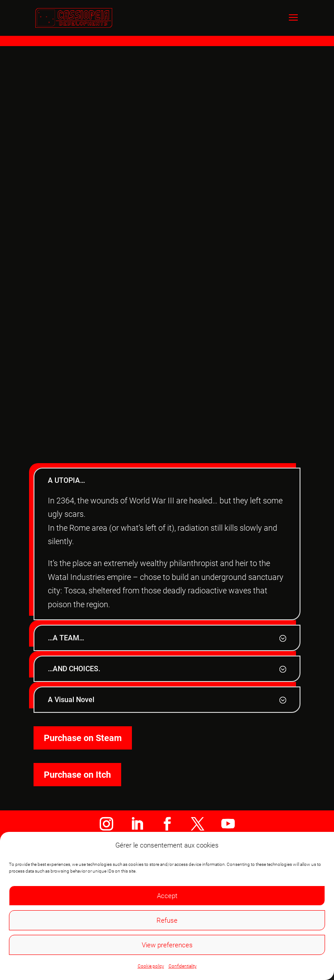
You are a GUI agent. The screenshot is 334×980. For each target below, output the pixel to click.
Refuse (167, 920)
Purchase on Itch (77, 775)
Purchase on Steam (83, 738)
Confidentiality (183, 966)
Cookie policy (151, 966)
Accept (167, 896)
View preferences (167, 945)
